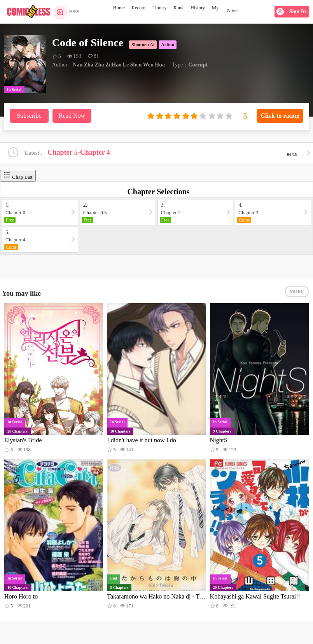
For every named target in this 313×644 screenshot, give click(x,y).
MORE (297, 295)
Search (69, 12)
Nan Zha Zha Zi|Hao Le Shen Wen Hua (119, 65)
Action (168, 45)
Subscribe (29, 116)
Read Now (72, 116)
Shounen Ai (143, 45)
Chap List (18, 177)
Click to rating (280, 116)
